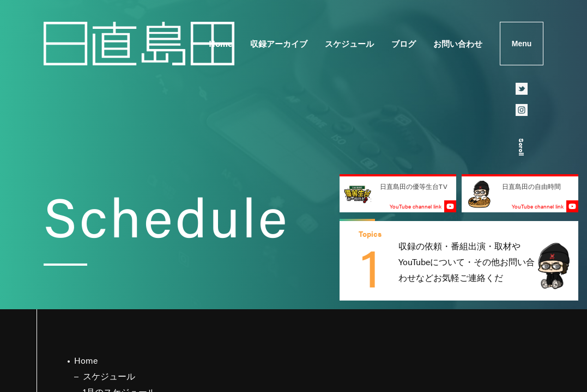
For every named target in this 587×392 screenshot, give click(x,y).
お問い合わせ (458, 43)
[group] (459, 261)
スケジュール (349, 43)
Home (221, 43)
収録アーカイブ (279, 43)
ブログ (404, 43)
